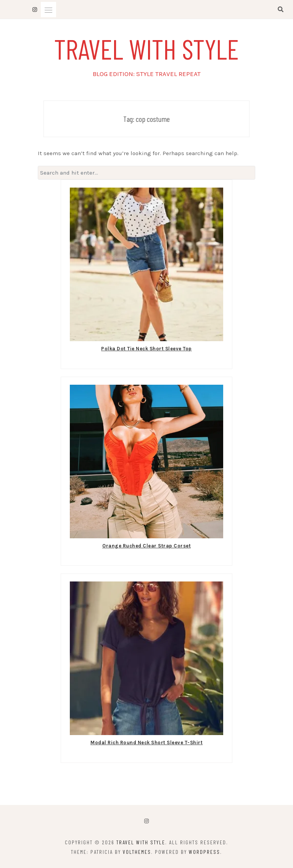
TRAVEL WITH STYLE (146, 48)
